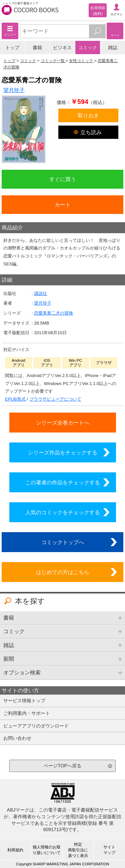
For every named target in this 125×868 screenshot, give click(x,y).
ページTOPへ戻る (62, 766)
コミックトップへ (63, 542)
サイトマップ (109, 850)
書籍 (37, 48)
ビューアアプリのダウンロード (36, 726)
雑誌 (113, 48)
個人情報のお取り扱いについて (47, 850)
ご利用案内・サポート (27, 713)
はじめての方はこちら (63, 572)
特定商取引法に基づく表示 (78, 850)
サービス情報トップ (24, 701)
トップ (12, 48)
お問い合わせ (17, 738)
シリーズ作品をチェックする (63, 452)
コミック (88, 48)
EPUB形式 (15, 399)
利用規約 (15, 850)
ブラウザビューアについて (55, 399)
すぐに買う (63, 179)
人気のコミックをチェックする (63, 512)
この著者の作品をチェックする (63, 482)
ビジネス (62, 48)
